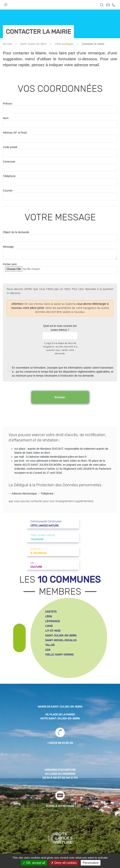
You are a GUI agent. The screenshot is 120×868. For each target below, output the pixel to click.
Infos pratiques (64, 44)
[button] (6, 4)
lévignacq (52, 621)
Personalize (91, 863)
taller (50, 645)
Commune (9, 162)
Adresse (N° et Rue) (15, 133)
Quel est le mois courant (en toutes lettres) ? (60, 328)
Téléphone (9, 176)
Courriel (8, 191)
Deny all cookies (64, 863)
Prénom (8, 104)
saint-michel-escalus (61, 640)
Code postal (10, 147)
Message (8, 247)
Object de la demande (16, 232)
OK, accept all (34, 863)
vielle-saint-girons (59, 655)
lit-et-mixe (53, 631)
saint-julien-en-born (61, 636)
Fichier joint (10, 264)
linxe (49, 626)
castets (51, 612)
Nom (6, 118)
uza (48, 650)
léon (49, 616)
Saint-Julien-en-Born (33, 44)
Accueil (7, 44)
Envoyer (60, 397)
